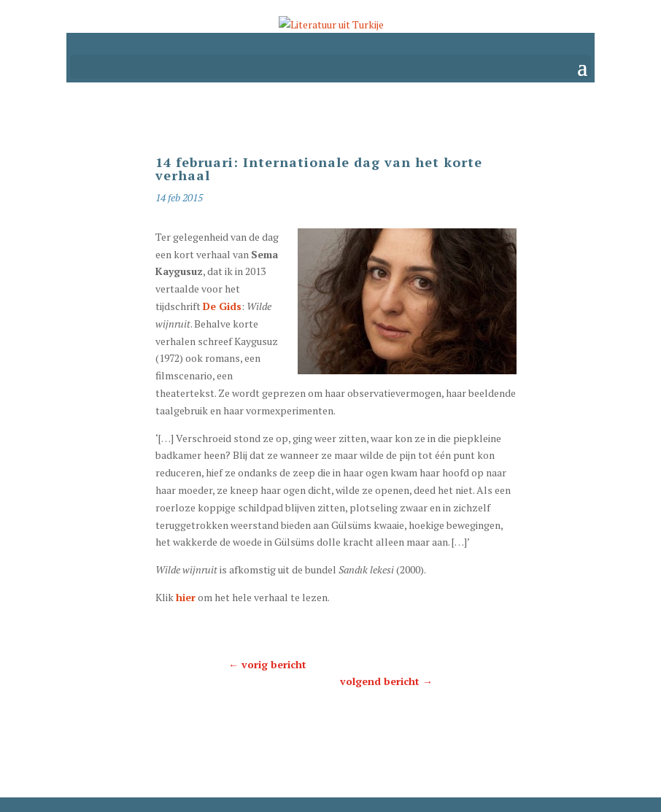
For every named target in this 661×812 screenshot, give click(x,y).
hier (186, 597)
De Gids (222, 306)
